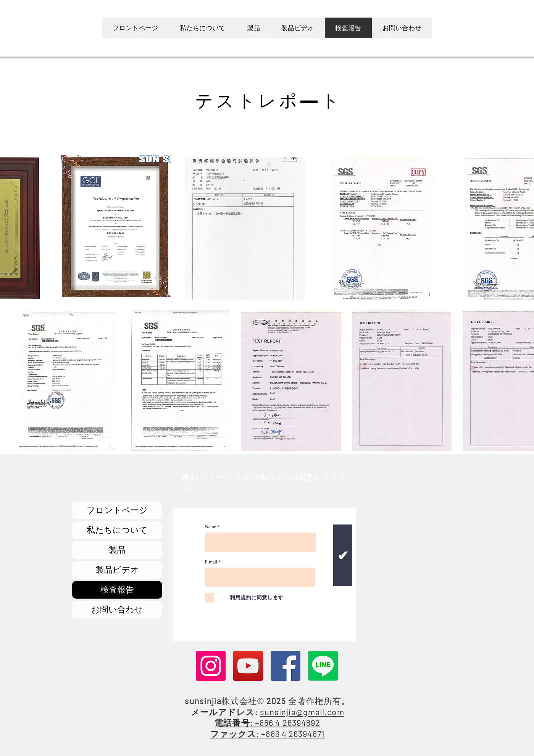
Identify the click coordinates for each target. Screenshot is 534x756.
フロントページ (117, 510)
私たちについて (117, 530)
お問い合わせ (117, 609)
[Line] (323, 666)
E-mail (211, 562)
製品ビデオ (117, 570)
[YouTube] (248, 666)
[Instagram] (211, 666)
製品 (117, 550)
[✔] (343, 555)
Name (211, 527)
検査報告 (117, 590)
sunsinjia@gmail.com (302, 712)
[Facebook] (286, 666)
